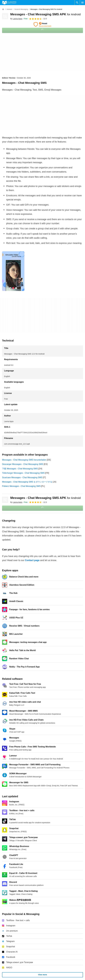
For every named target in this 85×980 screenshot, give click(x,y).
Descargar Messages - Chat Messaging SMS (23, 464)
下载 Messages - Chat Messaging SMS (20, 469)
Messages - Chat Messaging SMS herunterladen (24, 460)
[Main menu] (82, 3)
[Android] (9, 9)
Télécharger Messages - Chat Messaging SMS (23, 473)
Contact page (32, 560)
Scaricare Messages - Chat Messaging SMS (22, 477)
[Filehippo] (9, 3)
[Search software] (77, 3)
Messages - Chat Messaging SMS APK (45, 14)
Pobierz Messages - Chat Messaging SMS (21, 486)
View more (43, 975)
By (16, 19)
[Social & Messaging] (21, 9)
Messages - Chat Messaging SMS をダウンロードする (27, 482)
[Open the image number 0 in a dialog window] (13, 271)
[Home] (3, 9)
